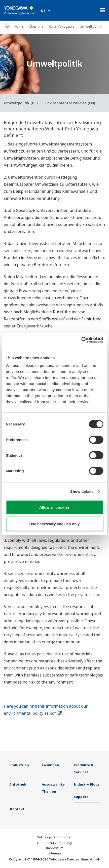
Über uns (36, 26)
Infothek (18, 784)
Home (19, 26)
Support (81, 797)
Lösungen (50, 765)
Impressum (55, 848)
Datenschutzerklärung (54, 843)
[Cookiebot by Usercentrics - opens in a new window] (81, 340)
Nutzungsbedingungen (55, 837)
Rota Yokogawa (62, 26)
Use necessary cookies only (54, 524)
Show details (82, 491)
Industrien (20, 765)
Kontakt (17, 809)
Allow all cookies (54, 507)
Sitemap (55, 853)
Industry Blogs (87, 784)
